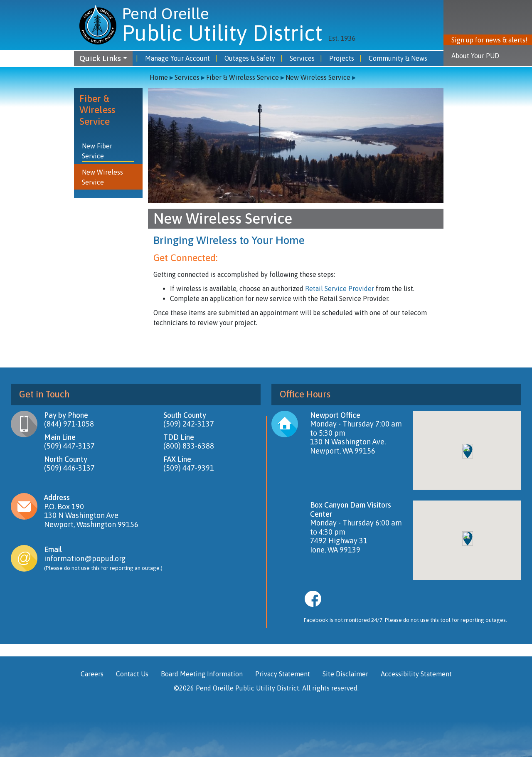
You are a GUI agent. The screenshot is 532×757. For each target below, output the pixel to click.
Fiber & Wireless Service (243, 77)
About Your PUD (475, 56)
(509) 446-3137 (69, 468)
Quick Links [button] (100, 58)
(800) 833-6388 (189, 446)
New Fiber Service (97, 151)
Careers (92, 674)
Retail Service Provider (340, 288)
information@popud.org (85, 559)
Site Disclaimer (345, 674)
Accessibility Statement (416, 674)
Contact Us (132, 674)
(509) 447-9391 (189, 468)
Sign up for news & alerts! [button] (489, 40)
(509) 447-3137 (69, 446)
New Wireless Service (318, 77)
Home (159, 77)
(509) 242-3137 (189, 424)
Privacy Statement (283, 674)
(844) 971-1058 (69, 424)
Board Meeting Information (202, 674)
